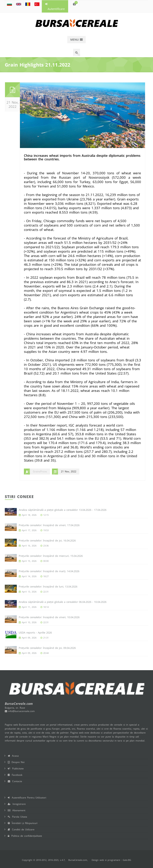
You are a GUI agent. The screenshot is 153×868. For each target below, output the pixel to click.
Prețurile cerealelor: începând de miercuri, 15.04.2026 (51, 556)
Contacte (15, 781)
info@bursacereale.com (20, 711)
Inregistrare (17, 804)
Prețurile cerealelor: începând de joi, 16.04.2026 (47, 540)
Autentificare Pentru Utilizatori (27, 798)
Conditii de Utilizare (21, 829)
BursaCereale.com (78, 860)
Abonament (17, 810)
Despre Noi (16, 762)
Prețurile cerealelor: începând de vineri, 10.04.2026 (49, 617)
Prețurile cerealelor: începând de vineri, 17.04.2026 (49, 525)
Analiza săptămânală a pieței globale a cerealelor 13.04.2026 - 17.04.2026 (63, 510)
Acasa (13, 756)
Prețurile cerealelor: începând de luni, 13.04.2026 (48, 587)
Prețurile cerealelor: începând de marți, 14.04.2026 (49, 571)
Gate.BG (127, 860)
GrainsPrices (40, 471)
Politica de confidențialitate (25, 836)
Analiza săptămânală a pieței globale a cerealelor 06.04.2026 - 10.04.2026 (63, 602)
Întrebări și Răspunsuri (23, 823)
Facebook (15, 775)
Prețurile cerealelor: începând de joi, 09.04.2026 (47, 648)
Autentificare (55, 7)
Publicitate (16, 768)
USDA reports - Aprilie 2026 (35, 633)
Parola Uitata (17, 817)
